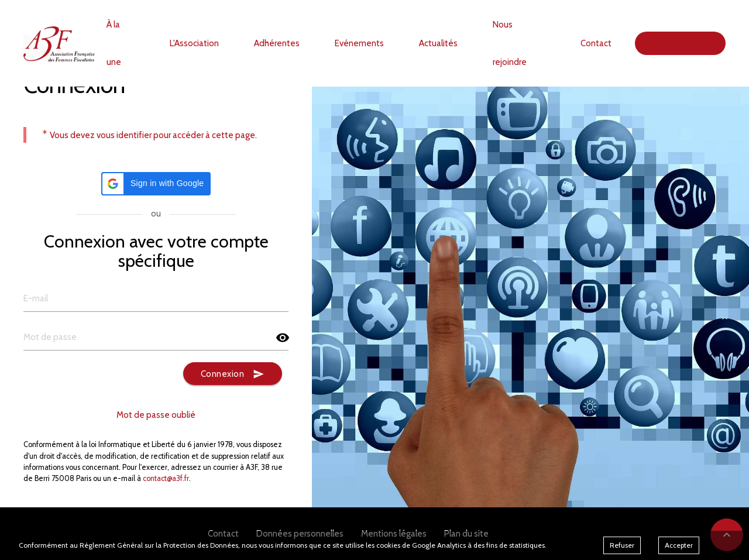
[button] (156, 184)
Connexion (233, 374)
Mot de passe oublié (156, 415)
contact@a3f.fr (166, 478)
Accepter (679, 545)
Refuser (622, 545)
